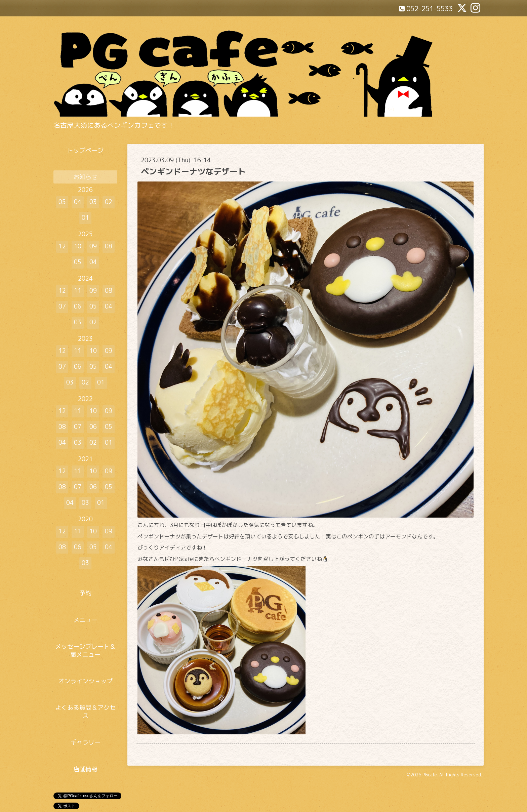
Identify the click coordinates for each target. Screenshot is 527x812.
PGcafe (430, 775)
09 (93, 246)
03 (93, 202)
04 (78, 202)
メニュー (85, 620)
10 (78, 246)
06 (78, 306)
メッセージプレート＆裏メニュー (85, 650)
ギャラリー (85, 742)
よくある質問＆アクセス (85, 712)
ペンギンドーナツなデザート (193, 171)
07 (62, 306)
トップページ (85, 150)
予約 (85, 593)
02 (109, 202)
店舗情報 (85, 769)
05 (62, 202)
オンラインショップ (85, 681)
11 (78, 291)
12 (62, 246)
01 (85, 218)
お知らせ (85, 177)
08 (109, 246)
